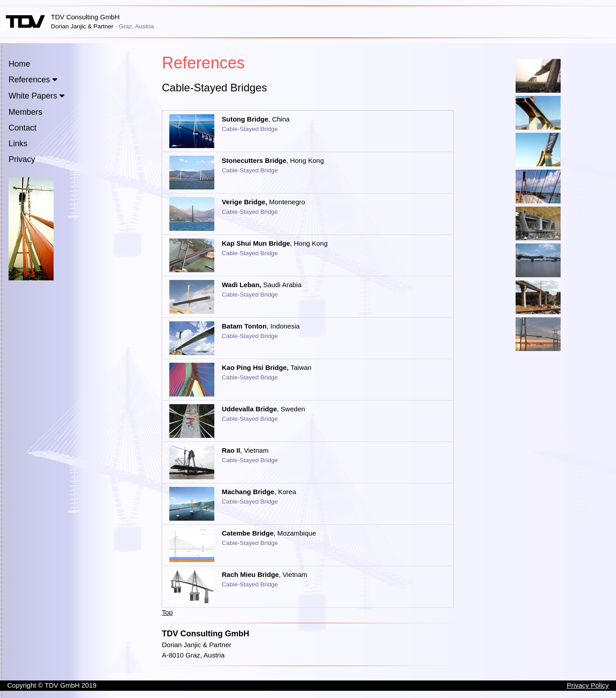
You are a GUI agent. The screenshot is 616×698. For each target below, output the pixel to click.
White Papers (33, 96)
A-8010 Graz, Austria (193, 655)
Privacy (22, 159)
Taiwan (266, 367)
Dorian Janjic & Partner (196, 645)
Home (19, 64)
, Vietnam (245, 450)
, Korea (259, 492)
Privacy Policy (588, 685)
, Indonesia (260, 326)
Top (167, 612)
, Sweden (263, 409)
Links (18, 144)
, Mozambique (269, 533)
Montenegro (263, 202)
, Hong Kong (273, 160)
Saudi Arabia (261, 285)
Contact (23, 128)
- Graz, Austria (135, 26)
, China (256, 119)
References (29, 80)
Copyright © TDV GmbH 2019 (52, 685)
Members (25, 112)
